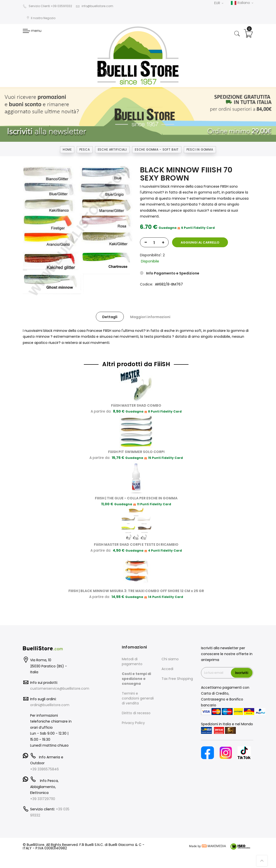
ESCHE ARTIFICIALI (112, 149)
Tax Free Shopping (177, 679)
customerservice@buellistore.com (60, 688)
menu (32, 31)
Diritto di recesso (136, 713)
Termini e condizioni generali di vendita (138, 698)
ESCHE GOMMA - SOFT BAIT (157, 149)
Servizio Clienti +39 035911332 (47, 6)
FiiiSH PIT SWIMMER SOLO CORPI (136, 452)
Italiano (242, 3)
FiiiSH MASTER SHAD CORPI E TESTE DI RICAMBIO (136, 544)
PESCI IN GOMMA (200, 149)
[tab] (110, 317)
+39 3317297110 (43, 799)
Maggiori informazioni (150, 317)
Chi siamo (170, 659)
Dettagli (110, 317)
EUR (219, 3)
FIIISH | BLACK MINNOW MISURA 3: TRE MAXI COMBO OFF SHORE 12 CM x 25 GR (136, 591)
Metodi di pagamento (132, 661)
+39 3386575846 (44, 769)
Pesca (85, 149)
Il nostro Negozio (41, 18)
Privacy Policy (133, 723)
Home (67, 149)
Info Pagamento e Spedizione (173, 273)
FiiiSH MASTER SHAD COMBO (136, 405)
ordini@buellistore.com (50, 705)
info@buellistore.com (94, 6)
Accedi (167, 669)
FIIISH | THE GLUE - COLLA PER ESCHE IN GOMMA (136, 498)
